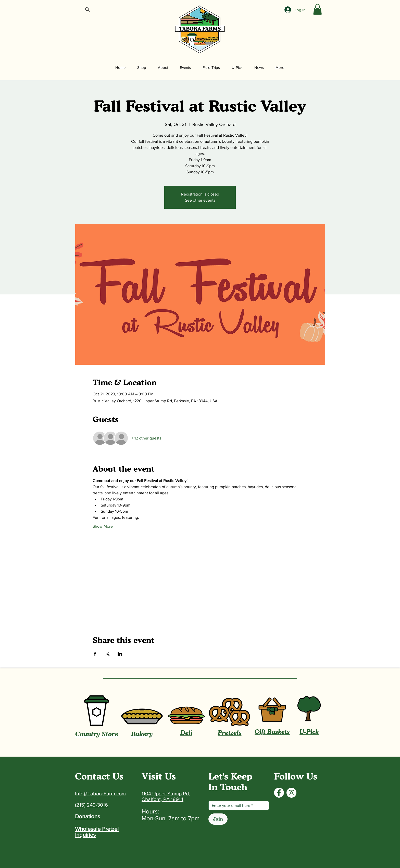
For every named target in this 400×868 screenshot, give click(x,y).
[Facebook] (279, 793)
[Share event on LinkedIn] (120, 654)
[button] (317, 9)
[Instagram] (291, 793)
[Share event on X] (108, 654)
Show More (103, 526)
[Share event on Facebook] (95, 654)
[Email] (237, 806)
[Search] (87, 9)
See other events (200, 200)
